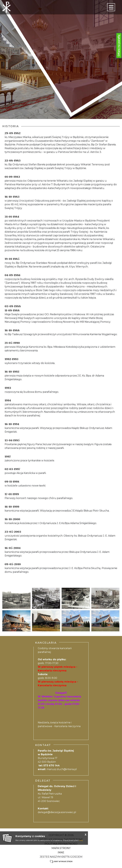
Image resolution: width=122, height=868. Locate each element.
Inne (61, 852)
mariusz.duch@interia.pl (62, 769)
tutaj (81, 840)
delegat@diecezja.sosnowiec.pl (57, 812)
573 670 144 (52, 766)
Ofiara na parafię (119, 45)
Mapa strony (61, 848)
